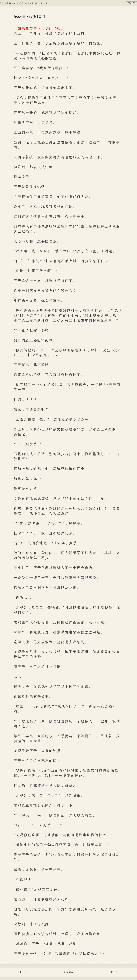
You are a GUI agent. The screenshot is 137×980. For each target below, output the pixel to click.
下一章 (114, 972)
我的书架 (132, 3)
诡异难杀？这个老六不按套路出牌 (17, 3)
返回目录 (68, 972)
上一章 (23, 972)
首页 (2, 3)
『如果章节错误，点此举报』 (39, 28)
